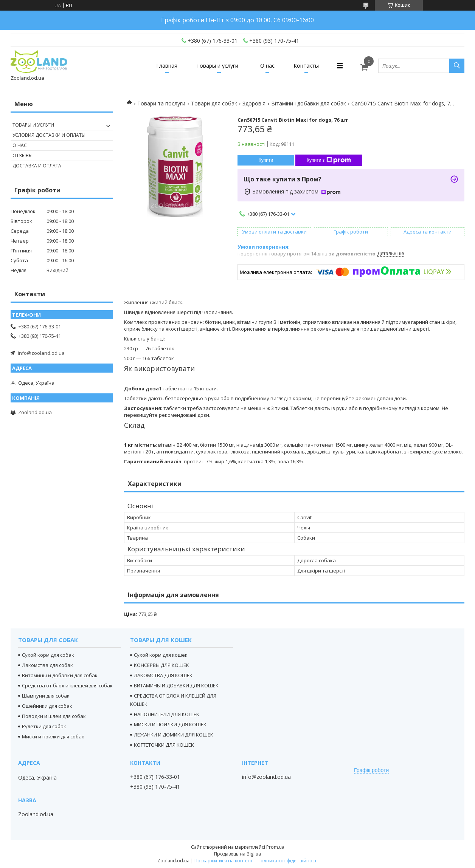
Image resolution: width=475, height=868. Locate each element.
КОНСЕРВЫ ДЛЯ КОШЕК (161, 665)
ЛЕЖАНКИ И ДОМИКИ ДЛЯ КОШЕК (174, 735)
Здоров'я (254, 103)
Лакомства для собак (47, 665)
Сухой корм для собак (48, 655)
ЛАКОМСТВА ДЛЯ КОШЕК (163, 675)
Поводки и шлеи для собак (54, 716)
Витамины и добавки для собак (60, 675)
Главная (167, 66)
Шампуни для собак (46, 696)
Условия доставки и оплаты (49, 135)
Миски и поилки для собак (53, 736)
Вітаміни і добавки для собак (309, 103)
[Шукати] (457, 66)
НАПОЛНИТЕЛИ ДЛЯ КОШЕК (167, 714)
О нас (267, 66)
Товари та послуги (161, 103)
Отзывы (23, 155)
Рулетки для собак (44, 726)
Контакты (306, 66)
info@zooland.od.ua (41, 353)
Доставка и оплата (37, 166)
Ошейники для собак (47, 706)
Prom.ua (275, 847)
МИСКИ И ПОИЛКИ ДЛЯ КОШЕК (170, 724)
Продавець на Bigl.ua (237, 854)
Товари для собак (214, 103)
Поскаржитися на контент (224, 861)
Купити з (329, 160)
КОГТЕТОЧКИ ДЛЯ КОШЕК (164, 745)
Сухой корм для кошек (161, 655)
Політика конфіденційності (288, 861)
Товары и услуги (217, 66)
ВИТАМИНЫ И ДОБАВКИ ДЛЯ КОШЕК (176, 685)
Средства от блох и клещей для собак (67, 685)
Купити (266, 160)
